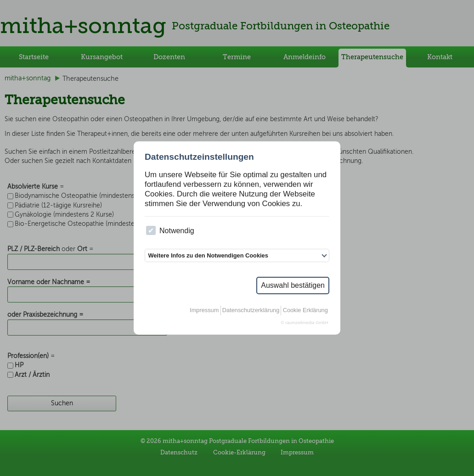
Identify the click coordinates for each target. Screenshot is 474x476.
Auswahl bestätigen (293, 285)
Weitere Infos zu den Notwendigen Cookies (208, 255)
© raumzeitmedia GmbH (305, 322)
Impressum (204, 310)
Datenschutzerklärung (251, 310)
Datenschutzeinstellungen (199, 157)
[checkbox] (151, 231)
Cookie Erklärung (305, 310)
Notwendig (170, 231)
